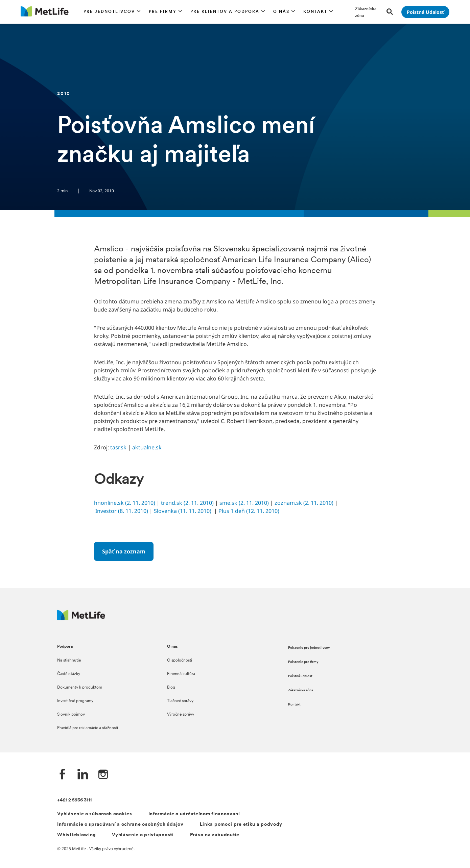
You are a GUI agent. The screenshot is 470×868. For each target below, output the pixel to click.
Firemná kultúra (181, 674)
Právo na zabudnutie (215, 835)
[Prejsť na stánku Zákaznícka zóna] (367, 12)
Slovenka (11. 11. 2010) (183, 511)
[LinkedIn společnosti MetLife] (83, 775)
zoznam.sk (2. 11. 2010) (304, 503)
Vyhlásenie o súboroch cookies (95, 814)
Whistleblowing (76, 835)
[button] (112, 12)
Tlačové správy (180, 701)
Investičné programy (75, 701)
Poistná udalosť (300, 676)
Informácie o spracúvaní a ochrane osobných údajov (120, 825)
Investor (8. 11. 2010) (122, 511)
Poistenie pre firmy (303, 662)
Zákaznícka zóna (301, 690)
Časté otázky (69, 674)
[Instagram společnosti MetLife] (103, 775)
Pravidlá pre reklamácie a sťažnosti (88, 728)
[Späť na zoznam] (124, 551)
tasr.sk (118, 447)
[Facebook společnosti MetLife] (63, 775)
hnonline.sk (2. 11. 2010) (125, 503)
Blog (171, 688)
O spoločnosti (180, 661)
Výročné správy (181, 715)
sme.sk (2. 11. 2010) (244, 503)
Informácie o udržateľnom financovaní (194, 814)
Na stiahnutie (69, 661)
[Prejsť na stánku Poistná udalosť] (425, 12)
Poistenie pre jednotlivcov (309, 648)
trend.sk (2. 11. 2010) (187, 503)
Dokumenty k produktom (80, 688)
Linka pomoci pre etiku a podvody (241, 825)
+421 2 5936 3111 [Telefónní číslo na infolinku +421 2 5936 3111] (74, 800)
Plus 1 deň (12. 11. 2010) (249, 511)
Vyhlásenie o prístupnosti (143, 835)
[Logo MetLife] (81, 618)
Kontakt (294, 705)
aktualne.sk (147, 447)
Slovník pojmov (71, 715)
